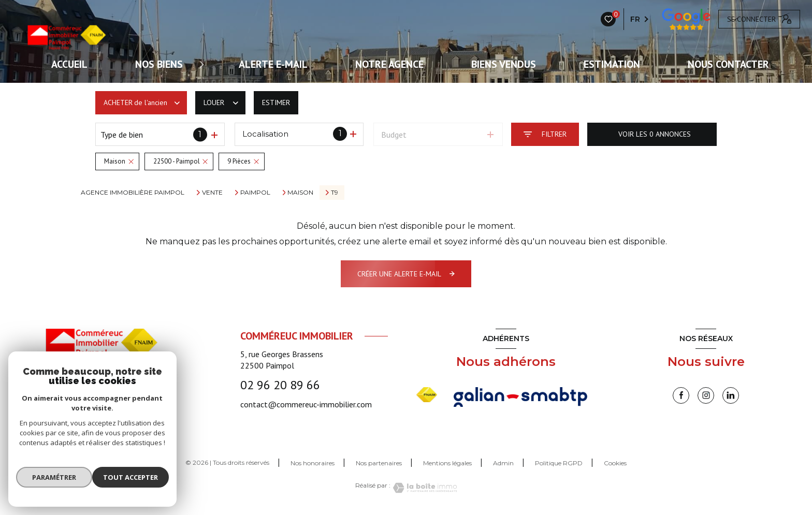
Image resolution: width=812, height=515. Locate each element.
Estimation (612, 64)
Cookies (615, 463)
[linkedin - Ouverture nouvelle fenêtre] (731, 395)
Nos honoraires (313, 463)
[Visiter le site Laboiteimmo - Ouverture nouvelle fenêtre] (424, 488)
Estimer (276, 102)
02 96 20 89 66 (280, 385)
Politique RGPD (559, 463)
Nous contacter (728, 64)
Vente (212, 193)
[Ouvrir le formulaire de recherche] (545, 134)
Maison (300, 193)
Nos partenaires (379, 463)
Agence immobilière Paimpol (133, 192)
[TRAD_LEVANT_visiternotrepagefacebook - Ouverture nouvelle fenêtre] (681, 395)
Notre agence (389, 64)
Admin (503, 463)
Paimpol (255, 193)
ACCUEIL (69, 64)
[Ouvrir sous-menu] (205, 64)
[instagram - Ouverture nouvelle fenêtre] (706, 395)
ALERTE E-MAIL (273, 64)
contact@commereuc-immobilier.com (306, 404)
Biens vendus (504, 64)
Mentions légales (447, 463)
